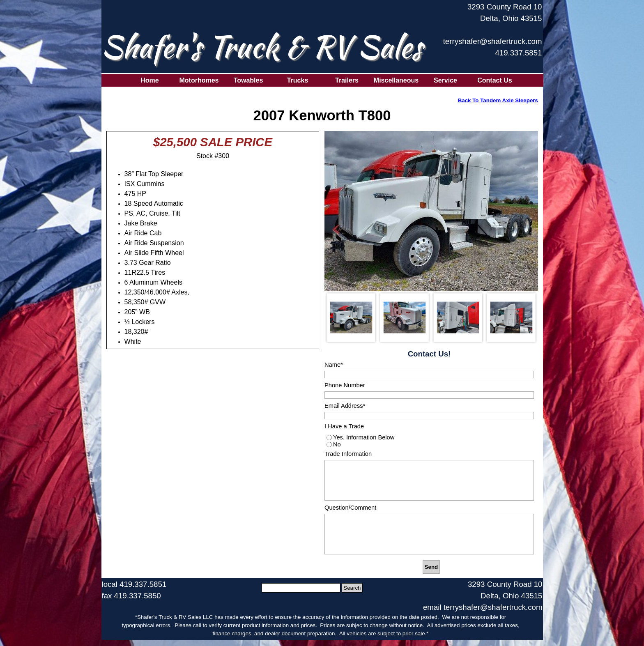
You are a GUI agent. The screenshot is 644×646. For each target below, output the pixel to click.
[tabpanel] (492, 34)
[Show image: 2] (405, 317)
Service (445, 80)
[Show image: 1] (351, 317)
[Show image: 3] (458, 317)
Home (149, 80)
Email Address (345, 406)
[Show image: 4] (511, 317)
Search (352, 588)
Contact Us (494, 80)
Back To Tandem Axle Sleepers (498, 100)
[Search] (301, 588)
